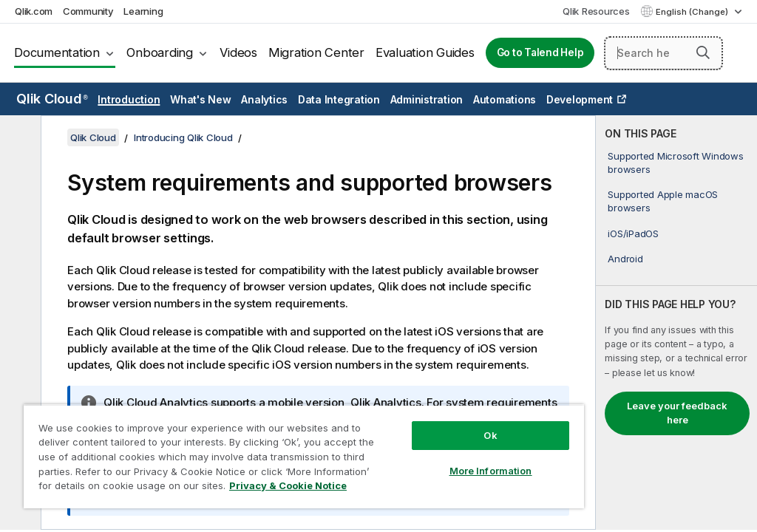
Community (88, 11)
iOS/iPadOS (633, 233)
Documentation (57, 52)
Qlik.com (34, 11)
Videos (238, 52)
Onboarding (160, 52)
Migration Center (316, 52)
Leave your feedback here (677, 413)
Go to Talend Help (540, 52)
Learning (143, 11)
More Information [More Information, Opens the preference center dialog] (491, 471)
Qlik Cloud (52, 99)
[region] (304, 456)
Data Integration (339, 99)
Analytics (264, 99)
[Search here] (663, 53)
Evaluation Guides (425, 52)
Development (580, 99)
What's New (201, 99)
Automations (505, 99)
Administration (427, 99)
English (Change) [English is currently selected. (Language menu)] (693, 12)
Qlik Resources (596, 11)
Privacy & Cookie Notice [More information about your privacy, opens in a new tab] (288, 485)
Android (625, 259)
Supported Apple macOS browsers (663, 201)
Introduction (129, 99)
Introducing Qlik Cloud (183, 137)
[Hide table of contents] (18, 138)
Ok (490, 435)
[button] (703, 52)
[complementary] (676, 323)
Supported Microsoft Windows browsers (675, 163)
